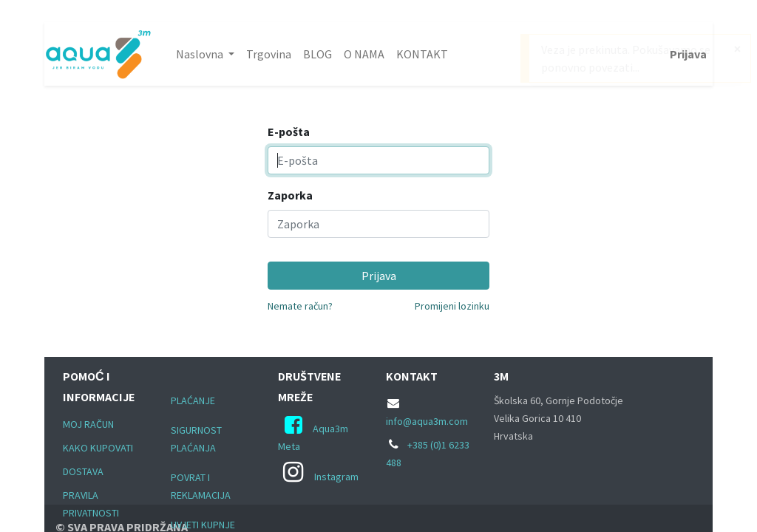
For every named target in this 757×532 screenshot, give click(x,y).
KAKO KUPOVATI (98, 448)
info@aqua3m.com (427, 421)
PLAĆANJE (193, 400)
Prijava (688, 54)
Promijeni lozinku (452, 306)
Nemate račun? (300, 306)
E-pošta (289, 132)
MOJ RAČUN (88, 424)
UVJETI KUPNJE (203, 525)
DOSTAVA (83, 471)
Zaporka (290, 195)
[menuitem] (269, 54)
